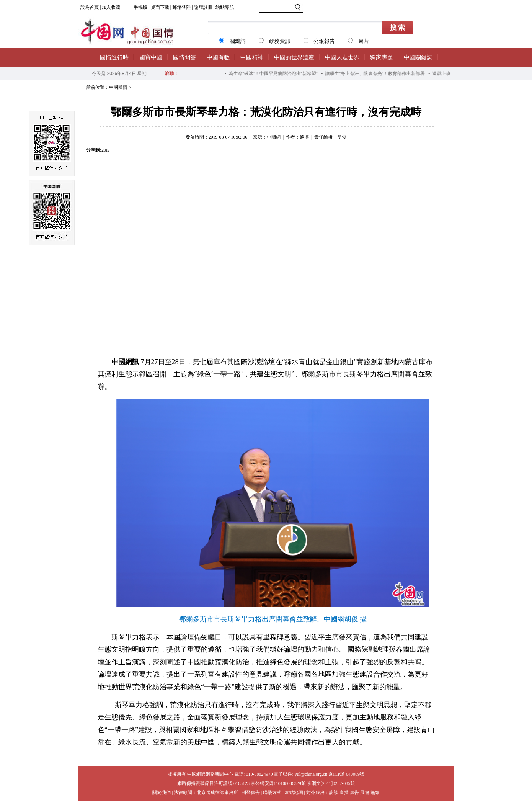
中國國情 (118, 87)
